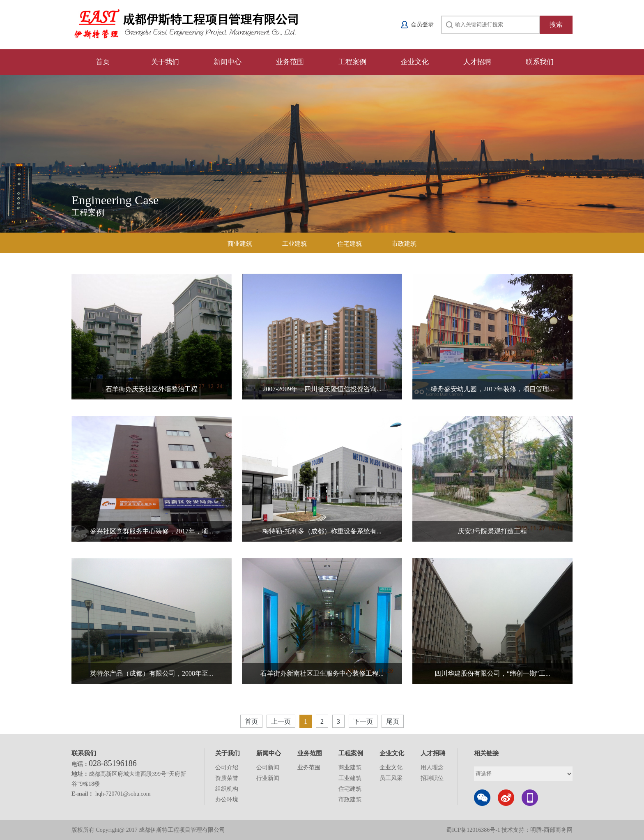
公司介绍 (227, 767)
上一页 (281, 721)
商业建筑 (240, 244)
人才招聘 (477, 62)
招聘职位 (432, 778)
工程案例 (352, 62)
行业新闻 (268, 778)
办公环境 (227, 800)
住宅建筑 (350, 244)
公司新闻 (268, 767)
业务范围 (290, 62)
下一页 (363, 721)
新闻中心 (228, 62)
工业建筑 (294, 244)
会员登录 (422, 24)
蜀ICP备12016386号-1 (474, 830)
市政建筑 (404, 244)
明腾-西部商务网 (551, 830)
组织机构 (227, 789)
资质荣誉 (227, 778)
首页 (103, 62)
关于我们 (165, 62)
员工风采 (391, 778)
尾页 (393, 721)
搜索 (556, 24)
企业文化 (415, 62)
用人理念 (432, 767)
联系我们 (540, 62)
